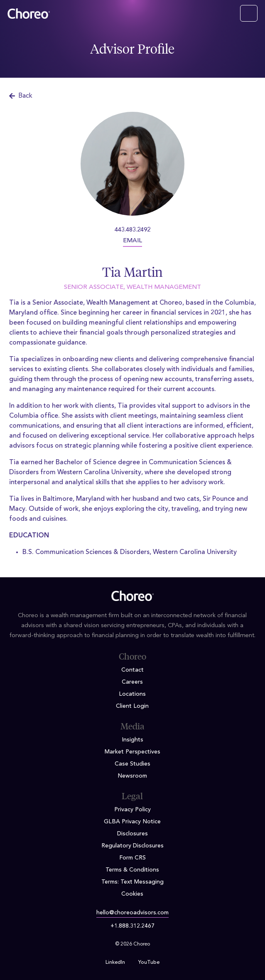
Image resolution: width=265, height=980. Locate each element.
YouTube (149, 963)
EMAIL (132, 241)
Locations (132, 694)
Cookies (132, 894)
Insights (132, 740)
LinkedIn (115, 963)
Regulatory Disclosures (132, 846)
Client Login (132, 706)
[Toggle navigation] (249, 13)
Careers (132, 682)
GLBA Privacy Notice (132, 822)
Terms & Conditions (132, 870)
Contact (132, 670)
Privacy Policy (132, 810)
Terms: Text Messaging (132, 882)
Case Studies (132, 764)
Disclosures (132, 834)
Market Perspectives (132, 752)
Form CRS (132, 858)
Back (21, 96)
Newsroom (132, 776)
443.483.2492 (132, 230)
